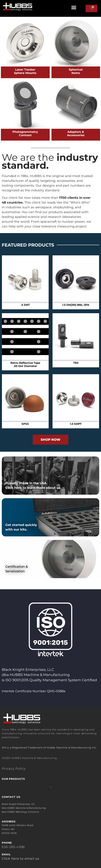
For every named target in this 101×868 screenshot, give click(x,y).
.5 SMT (25, 305)
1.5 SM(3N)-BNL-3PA (76, 305)
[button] (74, 8)
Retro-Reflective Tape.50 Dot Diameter (25, 364)
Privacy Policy (14, 769)
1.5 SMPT (76, 424)
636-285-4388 (13, 847)
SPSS (25, 424)
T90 (76, 363)
